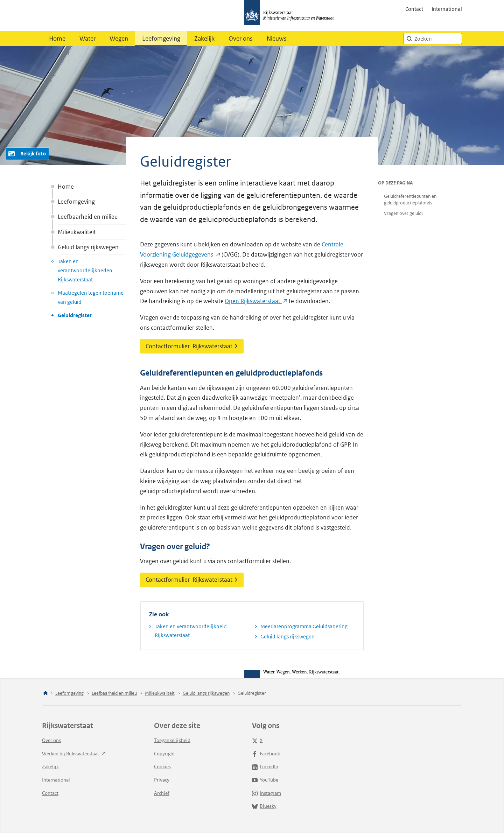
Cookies (162, 766)
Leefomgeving (161, 38)
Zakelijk (204, 38)
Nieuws (277, 38)
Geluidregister (75, 315)
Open (256, 301)
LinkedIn (265, 766)
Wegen (119, 38)
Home (57, 38)
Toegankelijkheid (172, 740)
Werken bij (74, 754)
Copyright (164, 754)
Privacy (162, 780)
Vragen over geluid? (404, 213)
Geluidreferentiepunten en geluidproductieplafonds (410, 199)
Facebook (266, 754)
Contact (414, 9)
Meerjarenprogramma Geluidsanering (304, 626)
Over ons (241, 38)
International (447, 9)
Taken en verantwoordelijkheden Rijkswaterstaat (85, 270)
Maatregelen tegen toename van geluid (91, 297)
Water (87, 38)
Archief (162, 793)
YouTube (265, 780)
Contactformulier (192, 346)
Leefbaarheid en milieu (88, 217)
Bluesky (264, 806)
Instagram (267, 793)
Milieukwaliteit (77, 232)
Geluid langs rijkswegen (88, 247)
